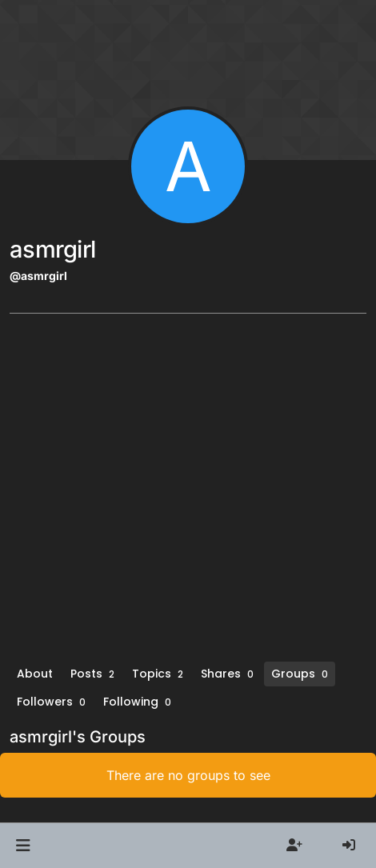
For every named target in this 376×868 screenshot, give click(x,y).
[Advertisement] (188, 493)
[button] (23, 846)
